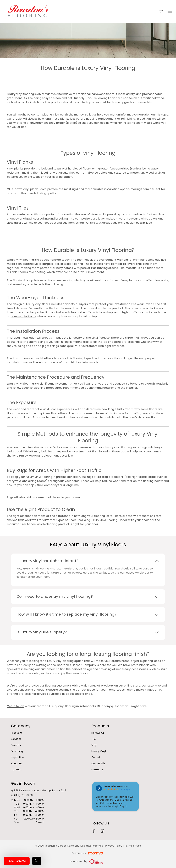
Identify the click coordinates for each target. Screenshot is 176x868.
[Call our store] (37, 861)
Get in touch (15, 706)
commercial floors (23, 316)
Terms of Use (133, 846)
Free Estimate (17, 861)
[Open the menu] (170, 11)
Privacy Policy (114, 846)
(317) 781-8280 (23, 795)
